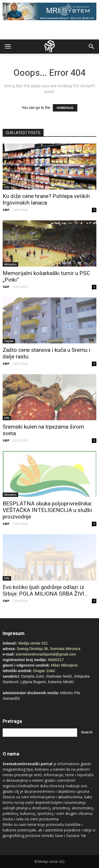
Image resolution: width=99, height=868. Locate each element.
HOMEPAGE (65, 108)
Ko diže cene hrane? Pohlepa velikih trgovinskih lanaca (46, 199)
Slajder (9, 341)
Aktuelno (10, 264)
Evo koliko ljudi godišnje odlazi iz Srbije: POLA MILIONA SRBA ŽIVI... (45, 590)
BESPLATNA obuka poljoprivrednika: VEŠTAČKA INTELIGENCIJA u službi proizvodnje (47, 510)
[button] (92, 47)
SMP (6, 210)
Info (7, 187)
